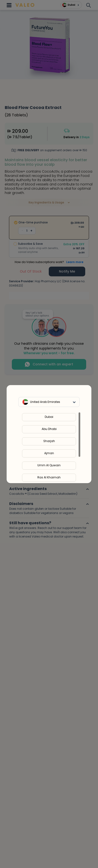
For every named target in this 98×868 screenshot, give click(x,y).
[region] (49, 448)
